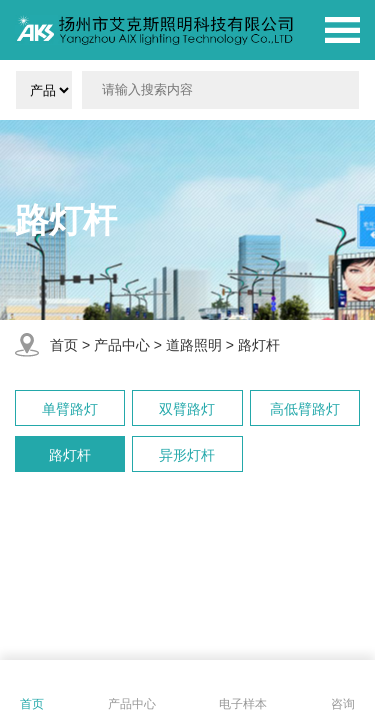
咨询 (343, 704)
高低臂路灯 (305, 409)
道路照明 (194, 345)
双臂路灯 (187, 409)
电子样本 (243, 704)
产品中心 (122, 345)
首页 (64, 345)
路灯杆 (259, 345)
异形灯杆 (187, 455)
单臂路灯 (70, 409)
